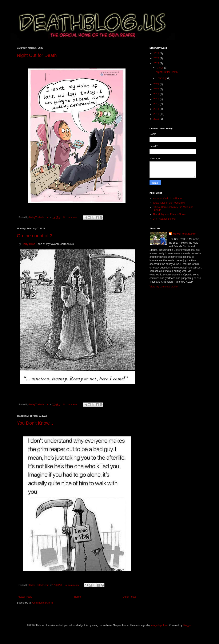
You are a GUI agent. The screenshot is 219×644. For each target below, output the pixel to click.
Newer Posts (25, 597)
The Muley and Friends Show (169, 214)
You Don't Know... (35, 423)
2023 (157, 58)
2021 (157, 84)
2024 (157, 54)
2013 (157, 114)
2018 (157, 99)
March (160, 68)
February (162, 78)
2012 (157, 119)
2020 (157, 89)
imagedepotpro (159, 625)
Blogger (187, 625)
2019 (157, 94)
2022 (157, 63)
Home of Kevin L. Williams (167, 199)
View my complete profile (164, 287)
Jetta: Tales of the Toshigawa (169, 203)
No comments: (71, 217)
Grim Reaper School (164, 219)
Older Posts (129, 597)
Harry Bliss (28, 244)
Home (77, 597)
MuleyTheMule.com (185, 234)
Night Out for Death (37, 55)
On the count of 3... (37, 236)
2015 (157, 104)
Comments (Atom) (42, 603)
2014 (157, 109)
